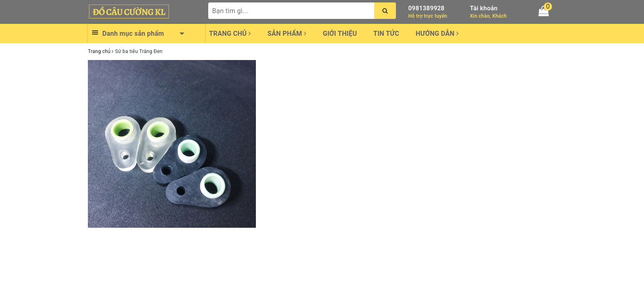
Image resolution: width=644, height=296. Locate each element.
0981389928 (426, 8)
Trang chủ (230, 34)
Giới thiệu (340, 34)
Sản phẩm (287, 34)
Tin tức (386, 34)
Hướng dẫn (437, 34)
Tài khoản (484, 8)
